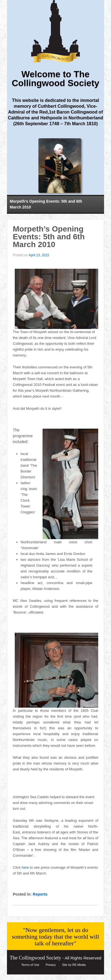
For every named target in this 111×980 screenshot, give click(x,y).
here (25, 867)
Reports (40, 894)
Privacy (51, 965)
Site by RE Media (74, 965)
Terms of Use (30, 965)
